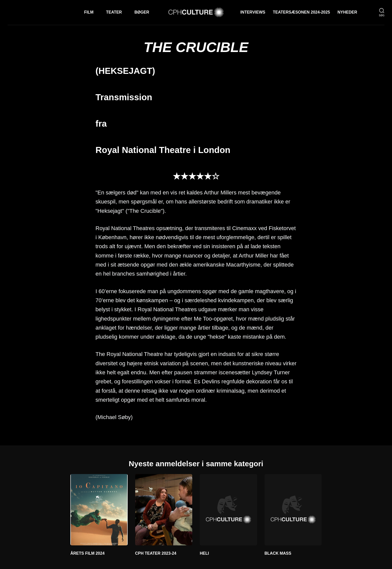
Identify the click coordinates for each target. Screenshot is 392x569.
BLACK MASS (278, 553)
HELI (204, 553)
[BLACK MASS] (293, 510)
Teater (114, 12)
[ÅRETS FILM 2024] (99, 510)
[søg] (382, 12)
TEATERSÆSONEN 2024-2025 (301, 12)
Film (89, 12)
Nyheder (347, 12)
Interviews (253, 12)
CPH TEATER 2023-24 (156, 553)
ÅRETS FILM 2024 (87, 553)
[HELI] (228, 510)
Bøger (142, 12)
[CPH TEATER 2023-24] (164, 510)
